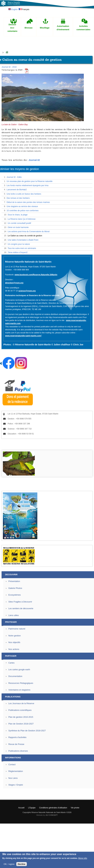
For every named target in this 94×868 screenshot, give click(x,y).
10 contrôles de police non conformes (23, 211)
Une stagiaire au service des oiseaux (22, 206)
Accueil (21, 808)
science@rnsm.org (27, 291)
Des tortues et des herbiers (18, 198)
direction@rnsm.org (14, 283)
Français (24, 9)
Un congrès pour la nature (19, 244)
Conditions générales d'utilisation (53, 808)
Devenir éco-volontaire (12, 28)
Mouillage (45, 28)
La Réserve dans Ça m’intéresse (22, 219)
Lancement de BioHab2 (17, 190)
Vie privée (75, 808)
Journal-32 (34, 160)
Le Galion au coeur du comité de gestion (25, 236)
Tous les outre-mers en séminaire (22, 248)
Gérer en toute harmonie (18, 227)
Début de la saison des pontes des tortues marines (28, 202)
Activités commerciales (83, 28)
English (13, 9)
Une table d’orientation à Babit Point (23, 240)
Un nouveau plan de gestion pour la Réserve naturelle (30, 181)
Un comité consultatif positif (19, 223)
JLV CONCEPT (52, 815)
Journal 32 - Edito (14, 177)
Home (7, 52)
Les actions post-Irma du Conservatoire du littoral (28, 232)
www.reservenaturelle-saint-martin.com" (23, 336)
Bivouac (29, 28)
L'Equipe (32, 808)
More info (83, 858)
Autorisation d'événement (63, 28)
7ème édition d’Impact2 (18, 252)
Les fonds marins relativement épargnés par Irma (28, 185)
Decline (21, 864)
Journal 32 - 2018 (9, 67)
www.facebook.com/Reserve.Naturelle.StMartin (36, 275)
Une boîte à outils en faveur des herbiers (24, 194)
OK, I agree (9, 864)
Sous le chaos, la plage (18, 215)
